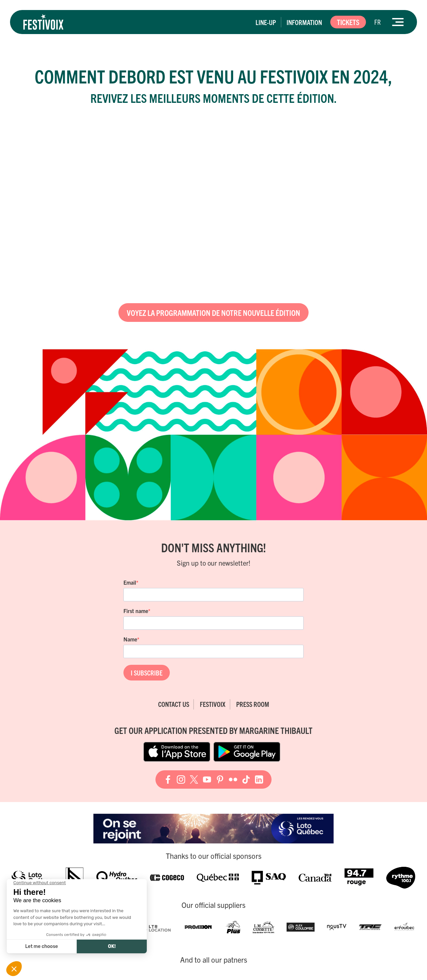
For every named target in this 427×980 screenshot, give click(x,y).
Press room (253, 704)
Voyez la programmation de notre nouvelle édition (213, 313)
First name (136, 611)
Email (130, 582)
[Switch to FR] (377, 22)
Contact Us (174, 704)
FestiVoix (213, 704)
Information (304, 22)
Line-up (266, 22)
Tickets (348, 22)
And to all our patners (214, 960)
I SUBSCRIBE (147, 673)
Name (130, 639)
